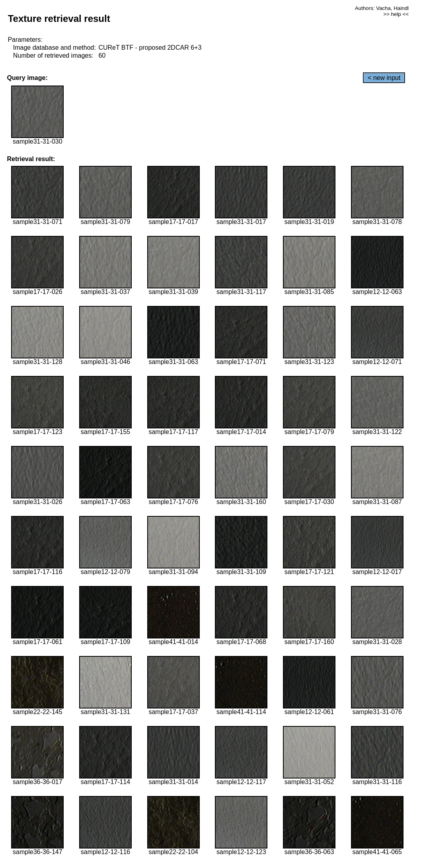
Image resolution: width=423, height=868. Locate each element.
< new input (384, 78)
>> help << (396, 14)
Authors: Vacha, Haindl (382, 8)
